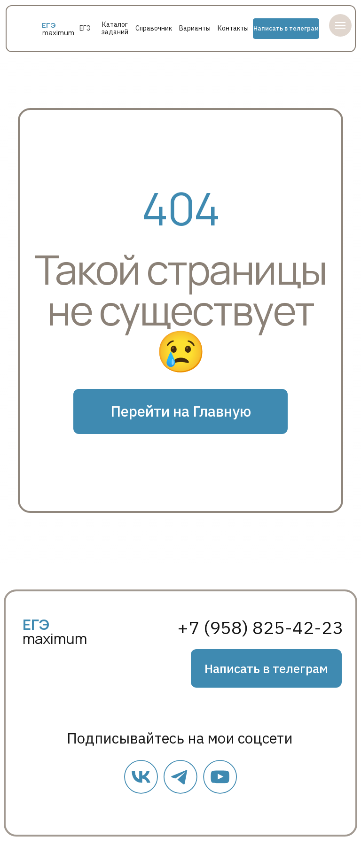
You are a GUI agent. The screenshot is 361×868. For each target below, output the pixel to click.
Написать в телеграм (286, 28)
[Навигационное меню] (340, 25)
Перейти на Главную (181, 411)
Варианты (195, 28)
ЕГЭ (85, 28)
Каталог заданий (115, 28)
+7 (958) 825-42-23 (260, 628)
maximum (58, 33)
